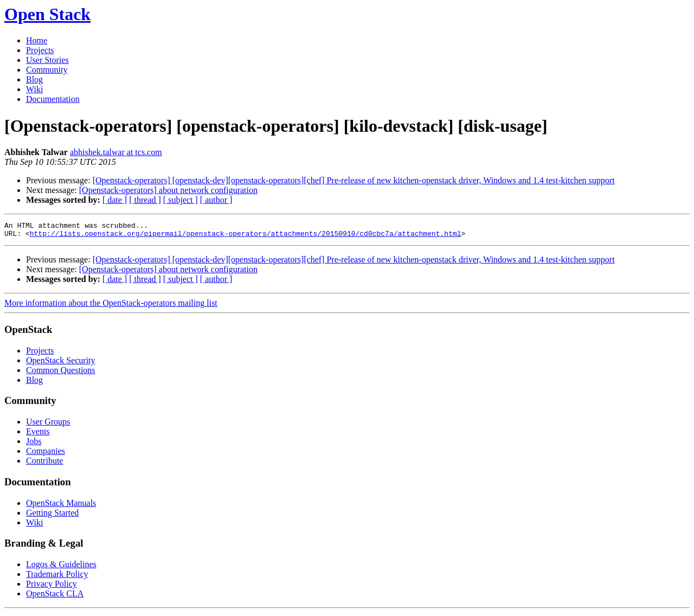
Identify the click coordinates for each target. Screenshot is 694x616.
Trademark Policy (57, 577)
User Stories (47, 60)
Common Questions (61, 373)
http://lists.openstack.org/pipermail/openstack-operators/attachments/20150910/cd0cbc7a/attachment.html (246, 236)
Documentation (53, 99)
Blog (34, 79)
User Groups (48, 425)
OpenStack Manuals (61, 506)
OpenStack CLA (55, 597)
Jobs (34, 444)
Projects (40, 50)
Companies (46, 454)
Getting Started (52, 516)
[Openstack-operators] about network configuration (168, 190)
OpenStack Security (61, 364)
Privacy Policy (52, 587)
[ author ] (216, 200)
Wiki (34, 89)
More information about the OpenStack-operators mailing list (111, 306)
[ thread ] (145, 200)
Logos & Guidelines (61, 567)
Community (47, 70)
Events (38, 435)
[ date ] (115, 200)
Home (37, 40)
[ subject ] (181, 200)
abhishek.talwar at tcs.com (116, 152)
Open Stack (47, 14)
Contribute (44, 464)
